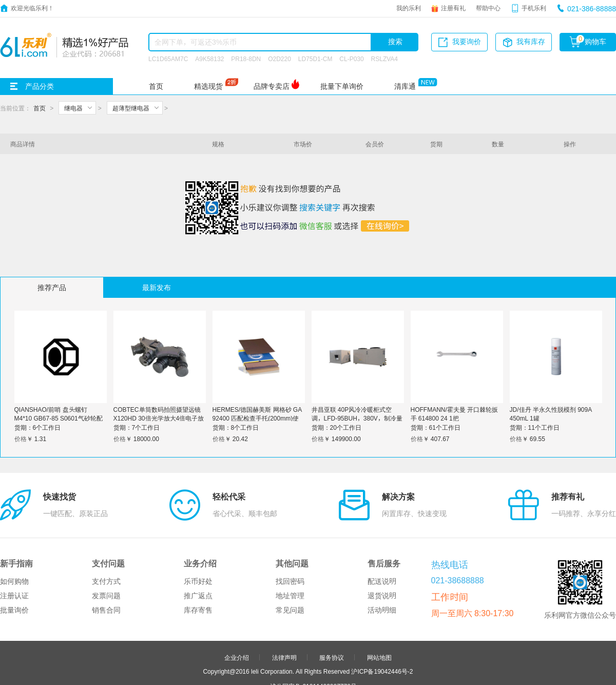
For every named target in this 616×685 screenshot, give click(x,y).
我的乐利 (409, 8)
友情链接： (263, 667)
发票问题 (106, 547)
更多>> (348, 667)
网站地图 (379, 609)
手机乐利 (534, 8)
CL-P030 (351, 59)
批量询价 (14, 562)
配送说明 (382, 533)
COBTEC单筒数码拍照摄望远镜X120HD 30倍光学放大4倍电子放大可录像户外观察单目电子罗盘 (159, 418)
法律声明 (284, 609)
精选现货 (208, 86)
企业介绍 (237, 609)
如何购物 (14, 533)
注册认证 (14, 547)
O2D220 (280, 59)
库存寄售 (198, 562)
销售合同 (106, 562)
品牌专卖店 (272, 86)
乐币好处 (198, 533)
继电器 (73, 108)
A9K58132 (209, 59)
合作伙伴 (284, 653)
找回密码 (290, 533)
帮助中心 (488, 8)
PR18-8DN (246, 59)
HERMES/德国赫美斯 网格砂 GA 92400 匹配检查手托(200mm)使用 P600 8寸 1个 (257, 418)
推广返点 (198, 547)
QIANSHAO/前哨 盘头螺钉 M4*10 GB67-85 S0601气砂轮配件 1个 (59, 418)
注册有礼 (453, 8)
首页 (156, 86)
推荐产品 (52, 288)
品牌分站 (303, 667)
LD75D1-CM (315, 59)
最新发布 (157, 288)
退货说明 (382, 547)
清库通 (405, 86)
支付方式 (106, 533)
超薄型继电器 (131, 108)
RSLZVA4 (384, 59)
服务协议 (332, 609)
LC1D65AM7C (168, 59)
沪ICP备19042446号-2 (382, 623)
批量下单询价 (342, 86)
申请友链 (332, 653)
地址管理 (290, 547)
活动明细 (382, 562)
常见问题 (290, 562)
